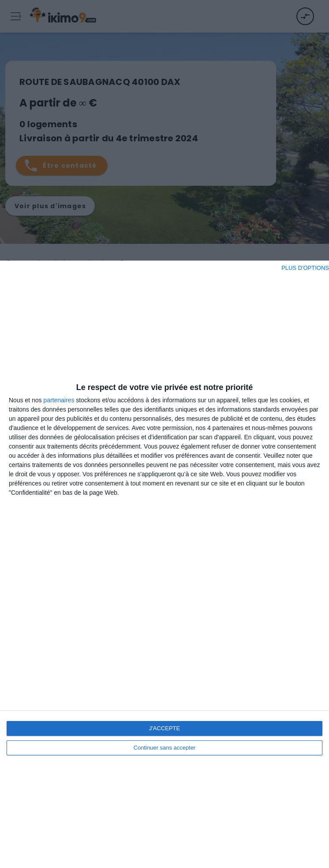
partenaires (59, 400)
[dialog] (164, 564)
